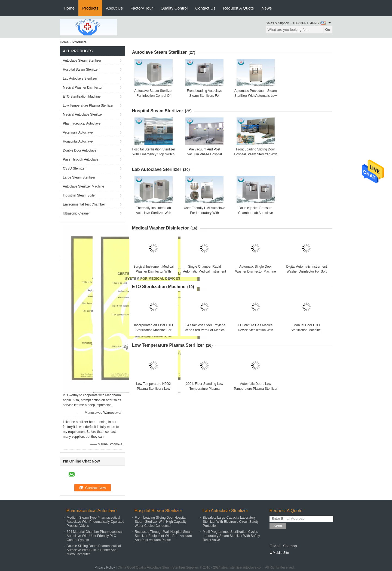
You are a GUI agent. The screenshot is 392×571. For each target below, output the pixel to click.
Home (69, 8)
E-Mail (275, 546)
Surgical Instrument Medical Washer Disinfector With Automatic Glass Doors (154, 271)
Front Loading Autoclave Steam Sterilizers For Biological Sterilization (205, 96)
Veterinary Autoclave (78, 132)
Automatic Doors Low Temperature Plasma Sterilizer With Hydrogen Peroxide (255, 389)
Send (278, 526)
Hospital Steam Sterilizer (81, 70)
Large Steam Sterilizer (79, 177)
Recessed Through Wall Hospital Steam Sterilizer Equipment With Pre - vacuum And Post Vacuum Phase (164, 536)
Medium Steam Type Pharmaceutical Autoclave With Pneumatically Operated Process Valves (95, 522)
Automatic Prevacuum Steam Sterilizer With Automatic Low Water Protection (255, 96)
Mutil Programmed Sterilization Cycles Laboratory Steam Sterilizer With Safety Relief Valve (231, 536)
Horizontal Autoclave (78, 141)
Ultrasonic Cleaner (76, 213)
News (267, 8)
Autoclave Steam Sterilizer (82, 61)
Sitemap (290, 546)
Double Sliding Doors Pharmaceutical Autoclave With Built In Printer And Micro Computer (94, 550)
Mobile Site (279, 553)
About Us (114, 8)
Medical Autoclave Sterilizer (83, 114)
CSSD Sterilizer (74, 168)
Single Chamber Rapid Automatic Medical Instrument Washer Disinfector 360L (204, 271)
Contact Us (205, 8)
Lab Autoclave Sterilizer (80, 78)
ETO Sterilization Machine (82, 96)
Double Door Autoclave (80, 150)
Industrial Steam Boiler (79, 195)
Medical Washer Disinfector (83, 87)
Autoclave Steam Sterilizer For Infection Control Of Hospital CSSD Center (153, 96)
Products (90, 8)
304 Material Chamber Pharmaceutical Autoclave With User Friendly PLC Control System (95, 536)
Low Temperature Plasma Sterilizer (88, 105)
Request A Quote (238, 8)
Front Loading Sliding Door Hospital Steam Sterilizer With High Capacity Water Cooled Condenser (161, 522)
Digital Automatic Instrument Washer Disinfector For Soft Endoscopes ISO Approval (307, 271)
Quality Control (174, 8)
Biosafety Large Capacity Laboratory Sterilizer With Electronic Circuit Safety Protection (231, 522)
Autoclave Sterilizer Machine (83, 186)
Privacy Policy (105, 567)
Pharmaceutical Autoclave (82, 123)
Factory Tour (142, 8)
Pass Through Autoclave (81, 159)
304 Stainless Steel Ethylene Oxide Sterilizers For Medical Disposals (205, 330)
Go (328, 30)
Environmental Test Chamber (84, 204)
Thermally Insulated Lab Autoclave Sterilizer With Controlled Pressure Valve (153, 213)
